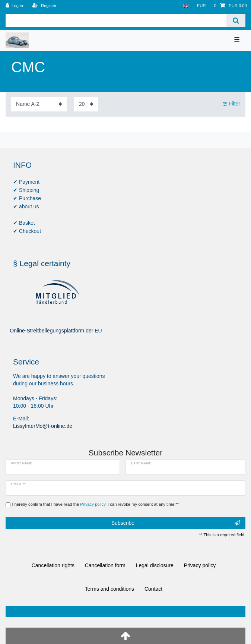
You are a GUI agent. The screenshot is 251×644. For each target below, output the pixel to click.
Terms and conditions (109, 589)
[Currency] (201, 6)
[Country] (186, 6)
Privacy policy (200, 565)
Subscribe (176, 523)
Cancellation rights (53, 565)
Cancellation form (105, 565)
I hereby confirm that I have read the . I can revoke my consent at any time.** (96, 504)
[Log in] (14, 6)
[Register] (45, 6)
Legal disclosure (155, 565)
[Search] (236, 21)
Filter (231, 104)
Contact (153, 589)
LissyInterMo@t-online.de (43, 426)
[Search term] (116, 21)
